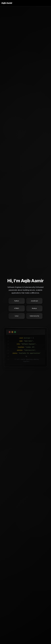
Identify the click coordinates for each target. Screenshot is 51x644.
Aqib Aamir (7, 3)
